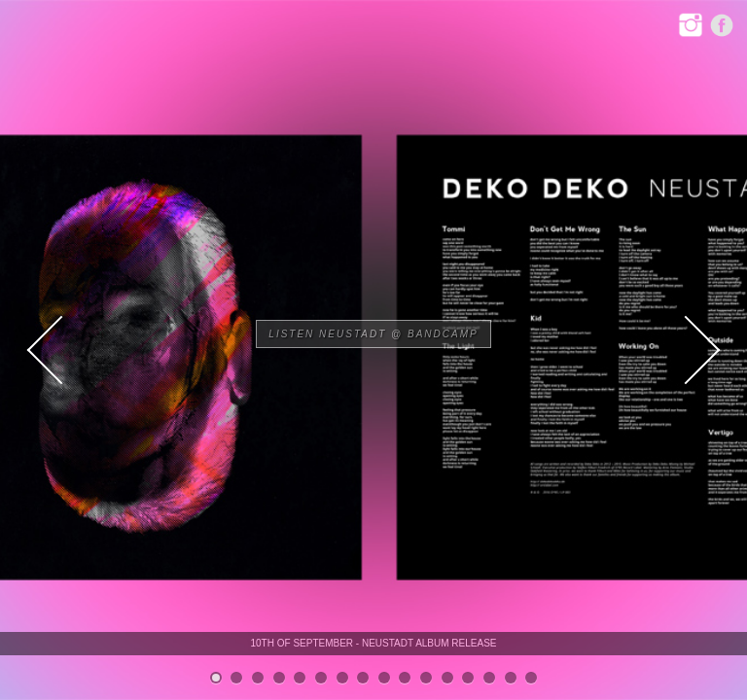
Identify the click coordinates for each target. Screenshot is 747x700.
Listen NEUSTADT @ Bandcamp (373, 334)
